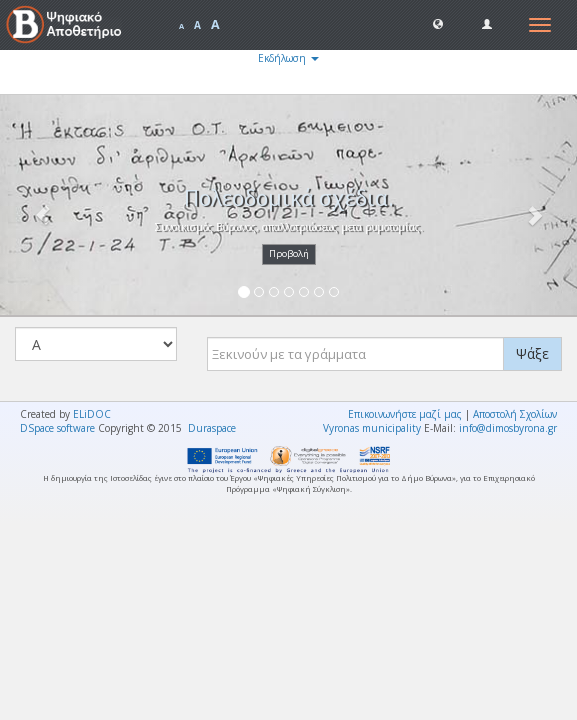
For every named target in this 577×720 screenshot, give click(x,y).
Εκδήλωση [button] (288, 58)
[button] (438, 23)
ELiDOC (92, 414)
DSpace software (57, 428)
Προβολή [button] (289, 253)
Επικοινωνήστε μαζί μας (405, 414)
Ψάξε (532, 353)
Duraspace (212, 428)
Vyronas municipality (372, 428)
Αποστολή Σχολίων (515, 414)
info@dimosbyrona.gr (508, 428)
